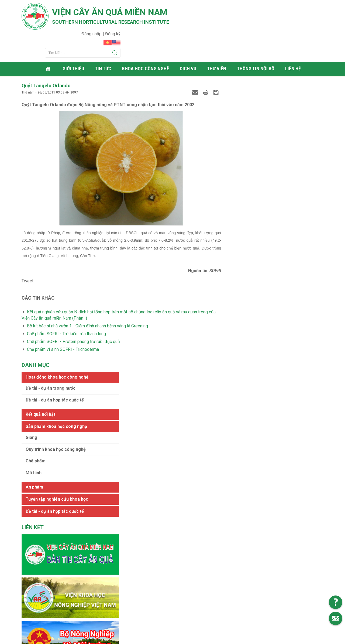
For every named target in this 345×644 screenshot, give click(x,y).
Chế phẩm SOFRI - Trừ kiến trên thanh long (66, 306)
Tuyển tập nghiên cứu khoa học (262, 192)
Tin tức (104, 42)
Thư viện (217, 42)
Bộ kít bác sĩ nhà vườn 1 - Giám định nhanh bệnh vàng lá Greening (87, 298)
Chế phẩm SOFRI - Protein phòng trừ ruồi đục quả (73, 314)
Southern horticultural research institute (111, 22)
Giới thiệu (74, 42)
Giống (236, 130)
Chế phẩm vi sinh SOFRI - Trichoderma (63, 322)
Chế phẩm (240, 154)
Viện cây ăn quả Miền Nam (110, 12)
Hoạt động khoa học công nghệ (262, 70)
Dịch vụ (189, 42)
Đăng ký (316, 7)
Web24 (223, 639)
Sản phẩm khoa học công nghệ (261, 119)
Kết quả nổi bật (245, 107)
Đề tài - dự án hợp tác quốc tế (260, 93)
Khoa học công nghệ (146, 42)
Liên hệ (294, 42)
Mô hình (238, 166)
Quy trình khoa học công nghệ (261, 142)
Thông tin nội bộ (256, 42)
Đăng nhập (295, 7)
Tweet (27, 253)
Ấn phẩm (239, 180)
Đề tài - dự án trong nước (255, 81)
